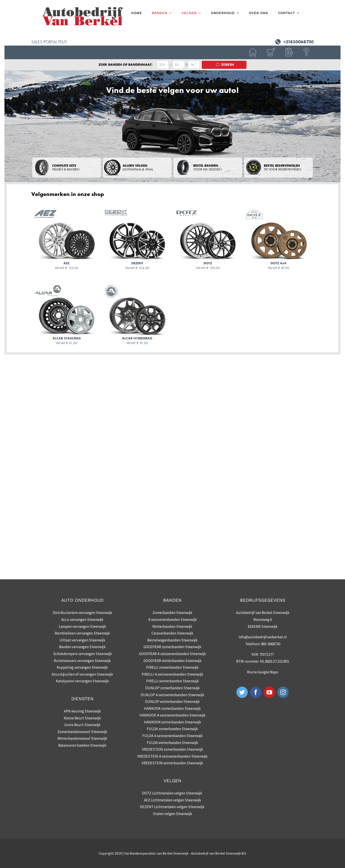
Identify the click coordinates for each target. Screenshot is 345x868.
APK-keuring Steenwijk (82, 711)
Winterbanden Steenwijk (172, 626)
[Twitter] (242, 692)
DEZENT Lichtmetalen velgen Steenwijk (172, 807)
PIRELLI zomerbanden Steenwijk (172, 667)
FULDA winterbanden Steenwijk (172, 743)
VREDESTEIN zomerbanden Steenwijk (172, 749)
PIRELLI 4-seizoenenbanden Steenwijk (172, 674)
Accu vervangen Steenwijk (82, 620)
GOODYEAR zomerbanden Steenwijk (172, 647)
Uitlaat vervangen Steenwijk (82, 640)
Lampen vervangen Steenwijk (82, 626)
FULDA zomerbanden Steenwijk (172, 729)
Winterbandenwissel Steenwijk (82, 738)
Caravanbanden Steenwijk (172, 633)
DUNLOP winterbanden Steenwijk (172, 702)
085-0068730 (271, 644)
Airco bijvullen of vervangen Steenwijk (82, 674)
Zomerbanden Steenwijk (172, 613)
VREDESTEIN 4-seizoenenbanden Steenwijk (172, 756)
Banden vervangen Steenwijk (82, 647)
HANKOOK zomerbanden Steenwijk (172, 708)
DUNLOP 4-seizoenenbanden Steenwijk (172, 695)
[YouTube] (269, 692)
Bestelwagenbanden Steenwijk (172, 640)
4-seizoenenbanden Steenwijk (172, 620)
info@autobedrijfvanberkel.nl (263, 637)
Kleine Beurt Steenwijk (82, 718)
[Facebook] (256, 692)
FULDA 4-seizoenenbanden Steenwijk (172, 736)
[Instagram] (283, 692)
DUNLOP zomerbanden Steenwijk (172, 688)
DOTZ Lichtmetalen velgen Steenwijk (172, 793)
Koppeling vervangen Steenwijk (82, 667)
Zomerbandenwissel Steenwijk (82, 732)
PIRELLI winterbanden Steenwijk (172, 681)
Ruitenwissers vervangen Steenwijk (82, 661)
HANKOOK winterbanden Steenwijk (172, 722)
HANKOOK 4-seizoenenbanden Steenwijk (172, 715)
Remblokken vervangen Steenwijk (82, 633)
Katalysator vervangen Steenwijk (82, 681)
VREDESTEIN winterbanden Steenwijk (172, 763)
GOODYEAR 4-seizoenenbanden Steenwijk (172, 654)
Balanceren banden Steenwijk (82, 745)
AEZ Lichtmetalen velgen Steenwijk (172, 800)
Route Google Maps (263, 672)
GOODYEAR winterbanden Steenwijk (172, 661)
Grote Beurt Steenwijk (82, 725)
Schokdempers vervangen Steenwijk (82, 654)
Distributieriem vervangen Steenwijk (82, 613)
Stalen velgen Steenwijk (172, 814)
